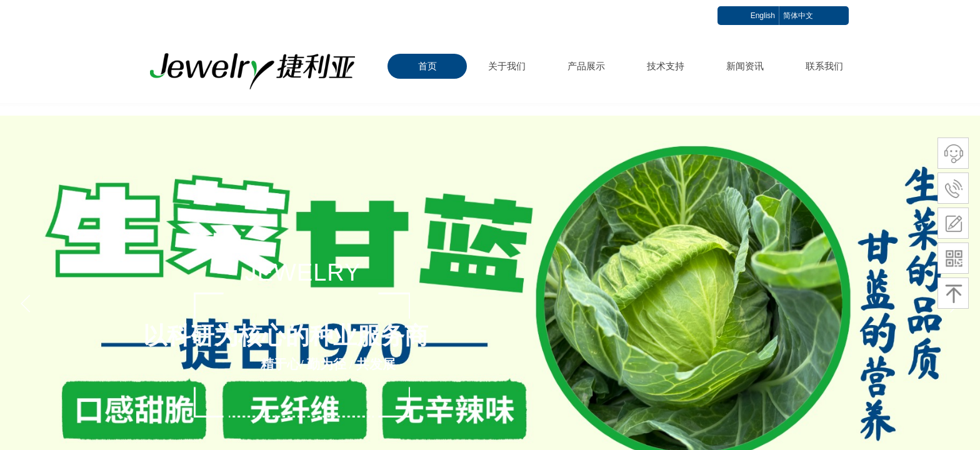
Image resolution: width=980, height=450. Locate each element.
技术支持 (666, 66)
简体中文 (798, 16)
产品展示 (586, 66)
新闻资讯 (745, 66)
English (763, 16)
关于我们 (507, 66)
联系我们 (824, 66)
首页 (427, 66)
